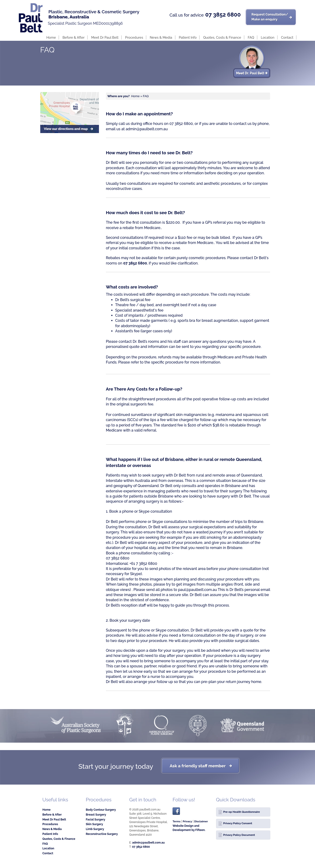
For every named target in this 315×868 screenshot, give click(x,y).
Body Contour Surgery (101, 810)
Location (268, 37)
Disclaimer (201, 821)
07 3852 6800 (223, 15)
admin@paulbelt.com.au (147, 129)
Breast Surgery (96, 815)
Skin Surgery (94, 824)
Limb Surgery (95, 829)
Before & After (73, 37)
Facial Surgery (95, 819)
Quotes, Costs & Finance (222, 37)
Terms (176, 821)
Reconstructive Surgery (102, 834)
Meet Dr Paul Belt (105, 37)
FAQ (251, 37)
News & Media (161, 37)
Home (51, 37)
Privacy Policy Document (239, 835)
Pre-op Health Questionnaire (242, 812)
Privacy (187, 821)
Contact (287, 37)
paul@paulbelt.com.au (198, 590)
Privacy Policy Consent (238, 823)
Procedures (134, 37)
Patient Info (188, 37)
